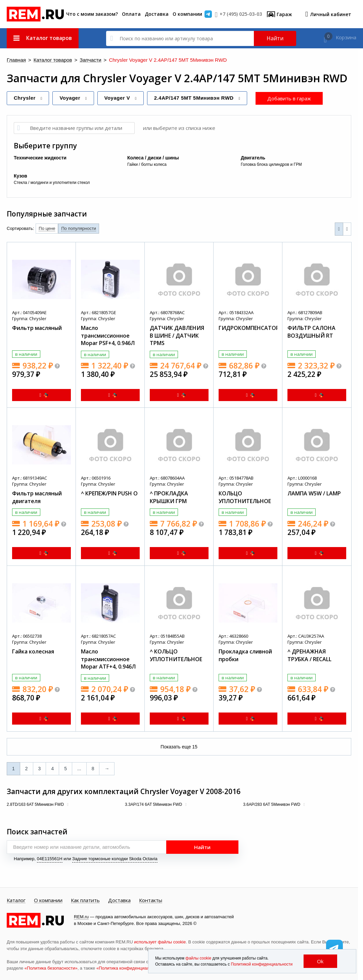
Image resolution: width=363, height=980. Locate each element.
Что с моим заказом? (92, 14)
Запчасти (90, 60)
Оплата (131, 14)
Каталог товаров (53, 60)
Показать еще (179, 747)
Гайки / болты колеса (147, 164)
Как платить (85, 900)
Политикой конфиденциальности (262, 964)
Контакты (151, 900)
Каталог (16, 900)
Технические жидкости (40, 158)
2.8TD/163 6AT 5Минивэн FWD (36, 804)
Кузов (20, 176)
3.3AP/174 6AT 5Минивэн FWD (154, 804)
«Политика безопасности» (51, 968)
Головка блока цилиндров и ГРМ (271, 164)
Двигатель (253, 158)
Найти (275, 38)
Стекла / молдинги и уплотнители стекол (52, 183)
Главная (16, 60)
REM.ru (81, 917)
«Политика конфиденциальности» (131, 968)
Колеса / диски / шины (153, 158)
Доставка (157, 14)
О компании (187, 14)
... (79, 769)
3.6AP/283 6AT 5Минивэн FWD (272, 804)
